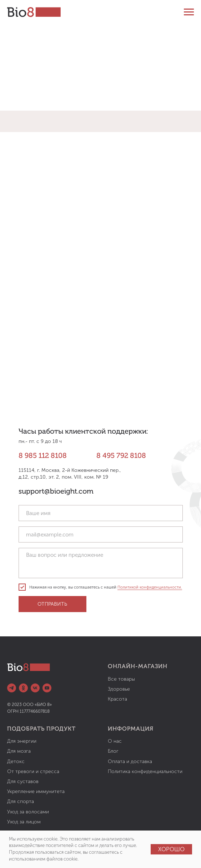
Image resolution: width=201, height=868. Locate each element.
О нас (115, 741)
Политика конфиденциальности (145, 771)
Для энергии (22, 741)
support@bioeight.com (56, 492)
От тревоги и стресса (33, 771)
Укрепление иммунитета (36, 791)
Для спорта (21, 801)
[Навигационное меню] (189, 12)
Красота (117, 699)
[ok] (23, 688)
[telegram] (12, 688)
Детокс (16, 761)
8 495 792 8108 (121, 456)
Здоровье (119, 689)
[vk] (35, 688)
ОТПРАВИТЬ (52, 604)
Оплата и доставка (130, 761)
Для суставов (23, 781)
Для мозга (19, 751)
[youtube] (47, 688)
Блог (113, 751)
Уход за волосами (28, 812)
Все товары (121, 679)
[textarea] (101, 563)
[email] (101, 534)
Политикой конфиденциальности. (150, 587)
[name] (101, 513)
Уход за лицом (24, 822)
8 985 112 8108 (43, 456)
